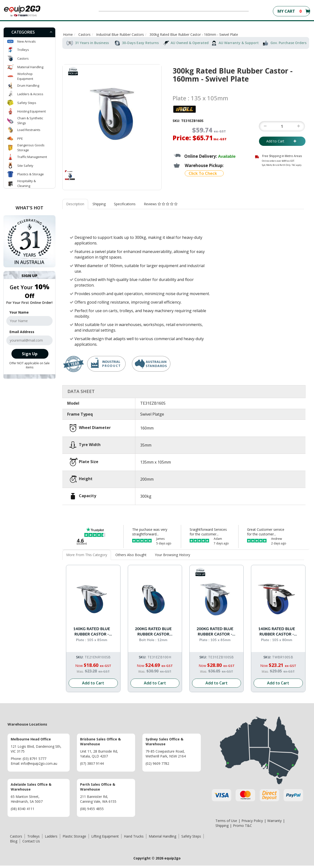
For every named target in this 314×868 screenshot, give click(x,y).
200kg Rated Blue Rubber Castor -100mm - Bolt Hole (155, 627)
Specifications (125, 204)
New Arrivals (27, 41)
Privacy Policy (252, 817)
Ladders (51, 833)
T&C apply (297, 165)
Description (75, 204)
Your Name (19, 312)
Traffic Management (32, 157)
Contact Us (31, 838)
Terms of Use (226, 817)
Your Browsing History (172, 555)
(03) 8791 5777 (34, 755)
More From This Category (87, 555)
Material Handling (30, 67)
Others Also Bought (131, 555)
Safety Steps (27, 103)
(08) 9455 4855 (92, 806)
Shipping (99, 204)
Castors (23, 58)
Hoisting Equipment (32, 111)
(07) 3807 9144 (92, 760)
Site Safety (25, 166)
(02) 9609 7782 (157, 760)
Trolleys (23, 50)
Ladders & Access (30, 94)
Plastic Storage (74, 833)
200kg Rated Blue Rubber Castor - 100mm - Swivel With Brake (217, 627)
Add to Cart (282, 141)
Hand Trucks (134, 833)
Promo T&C (242, 822)
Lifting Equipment (105, 833)
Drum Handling (28, 85)
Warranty (274, 817)
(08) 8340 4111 (23, 806)
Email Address (22, 332)
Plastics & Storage (31, 174)
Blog (14, 838)
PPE (20, 139)
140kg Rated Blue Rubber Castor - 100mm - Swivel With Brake (93, 627)
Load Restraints (29, 130)
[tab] (29, 32)
